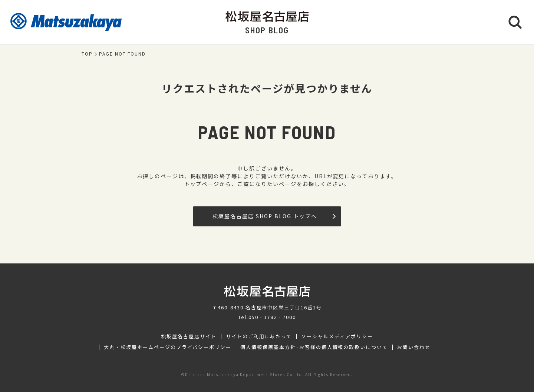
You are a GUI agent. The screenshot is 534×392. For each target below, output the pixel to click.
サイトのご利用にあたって (259, 336)
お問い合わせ (414, 347)
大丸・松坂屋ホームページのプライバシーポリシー (168, 347)
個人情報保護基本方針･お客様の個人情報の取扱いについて (314, 347)
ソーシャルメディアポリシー (337, 336)
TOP (87, 54)
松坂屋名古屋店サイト (189, 336)
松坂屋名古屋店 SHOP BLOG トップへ (274, 216)
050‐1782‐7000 (272, 317)
